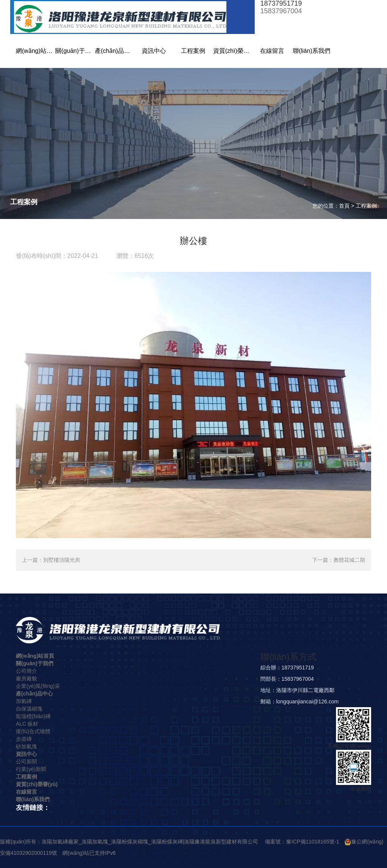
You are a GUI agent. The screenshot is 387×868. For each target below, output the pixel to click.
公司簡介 (26, 671)
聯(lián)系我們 (33, 799)
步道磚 (24, 739)
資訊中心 (26, 754)
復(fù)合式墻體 (33, 731)
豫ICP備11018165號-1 (313, 842)
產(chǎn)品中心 (34, 694)
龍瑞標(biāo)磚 (33, 716)
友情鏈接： (33, 808)
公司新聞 (26, 762)
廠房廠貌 (26, 678)
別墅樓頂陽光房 (62, 560)
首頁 (344, 206)
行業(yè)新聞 (31, 769)
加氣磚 (24, 701)
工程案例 (366, 206)
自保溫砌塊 (29, 709)
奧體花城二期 (349, 560)
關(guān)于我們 (35, 663)
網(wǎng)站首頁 (35, 656)
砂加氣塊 (26, 746)
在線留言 (26, 792)
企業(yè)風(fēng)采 (38, 686)
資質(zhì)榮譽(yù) (37, 784)
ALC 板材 (27, 724)
